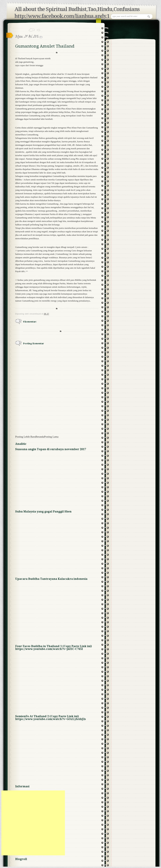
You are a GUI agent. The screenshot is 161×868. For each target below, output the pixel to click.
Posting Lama (51, 437)
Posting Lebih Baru (25, 437)
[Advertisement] (32, 823)
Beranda (40, 437)
